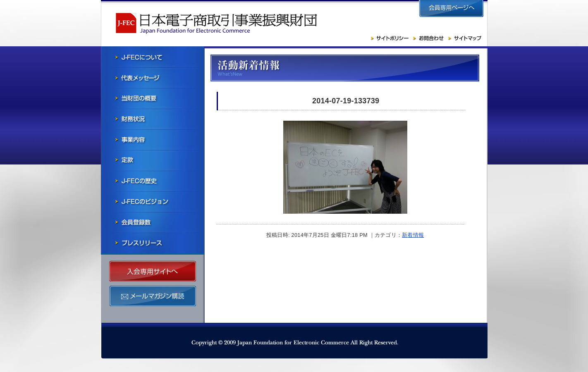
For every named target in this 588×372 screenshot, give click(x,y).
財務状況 (153, 119)
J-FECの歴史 (153, 181)
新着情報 (413, 235)
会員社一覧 (153, 222)
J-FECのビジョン (153, 202)
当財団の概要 (153, 98)
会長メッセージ (153, 78)
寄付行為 (153, 160)
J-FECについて (153, 57)
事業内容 (153, 140)
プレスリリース (153, 243)
